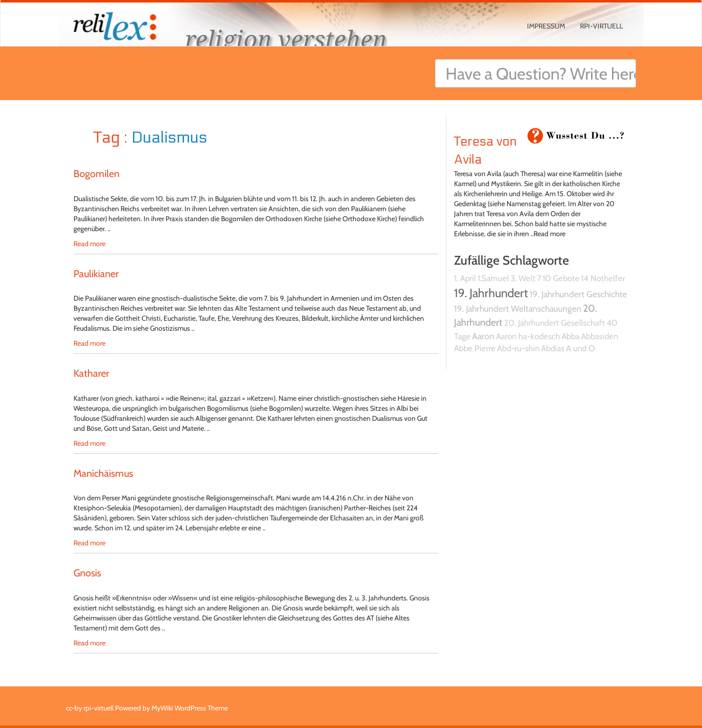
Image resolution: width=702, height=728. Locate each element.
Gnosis (87, 573)
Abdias (553, 348)
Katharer (91, 373)
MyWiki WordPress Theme (190, 708)
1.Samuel (493, 278)
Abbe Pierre (475, 348)
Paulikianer (96, 274)
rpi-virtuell (601, 26)
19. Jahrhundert (491, 293)
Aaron (483, 336)
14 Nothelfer (603, 278)
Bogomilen (96, 174)
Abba (570, 336)
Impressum (546, 26)
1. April (465, 278)
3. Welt (523, 278)
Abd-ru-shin (518, 348)
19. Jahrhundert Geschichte (578, 294)
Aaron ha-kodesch (528, 336)
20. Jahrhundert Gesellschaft (554, 323)
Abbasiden (599, 336)
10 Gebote (561, 278)
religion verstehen (286, 39)
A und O (580, 348)
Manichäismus (103, 473)
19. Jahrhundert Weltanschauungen (518, 308)
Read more (89, 244)
